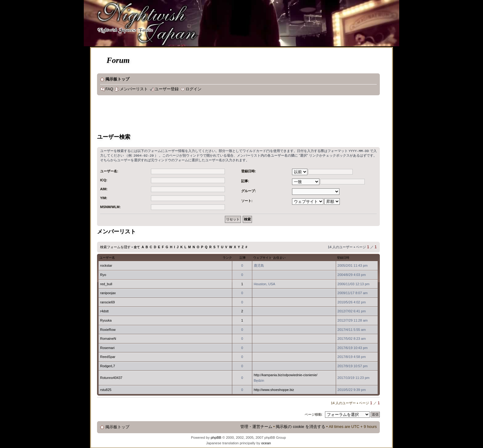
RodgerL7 (108, 365)
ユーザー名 (107, 257)
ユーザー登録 (167, 89)
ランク (227, 257)
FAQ (109, 89)
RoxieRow (108, 329)
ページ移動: (314, 414)
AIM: (104, 188)
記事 (243, 257)
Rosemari (107, 347)
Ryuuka (106, 320)
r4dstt (104, 310)
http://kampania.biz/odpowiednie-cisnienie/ (286, 374)
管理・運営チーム (256, 426)
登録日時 (343, 257)
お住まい (279, 257)
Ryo (103, 274)
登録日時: (249, 171)
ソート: (247, 200)
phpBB (216, 437)
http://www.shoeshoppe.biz (274, 389)
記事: (245, 180)
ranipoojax (108, 292)
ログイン (193, 89)
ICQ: (104, 179)
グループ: (249, 190)
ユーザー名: (109, 171)
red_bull (106, 283)
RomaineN (108, 338)
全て (137, 247)
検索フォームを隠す (115, 246)
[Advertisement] (209, 115)
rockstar (106, 265)
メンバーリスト (134, 89)
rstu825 (106, 389)
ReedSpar (108, 356)
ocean (266, 442)
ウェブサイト (262, 257)
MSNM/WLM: (110, 206)
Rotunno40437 (111, 377)
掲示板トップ (117, 79)
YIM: (104, 197)
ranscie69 (108, 302)
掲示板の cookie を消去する (300, 426)
